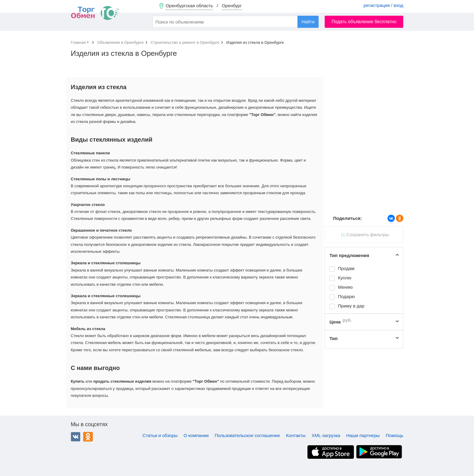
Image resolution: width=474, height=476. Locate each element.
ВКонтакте (76, 437)
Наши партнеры (363, 435)
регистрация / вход (383, 5)
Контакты (296, 435)
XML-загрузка (326, 435)
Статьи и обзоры (160, 435)
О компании (196, 435)
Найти (308, 22)
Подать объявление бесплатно (364, 22)
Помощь (394, 435)
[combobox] (235, 22)
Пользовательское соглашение (247, 435)
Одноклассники (88, 437)
